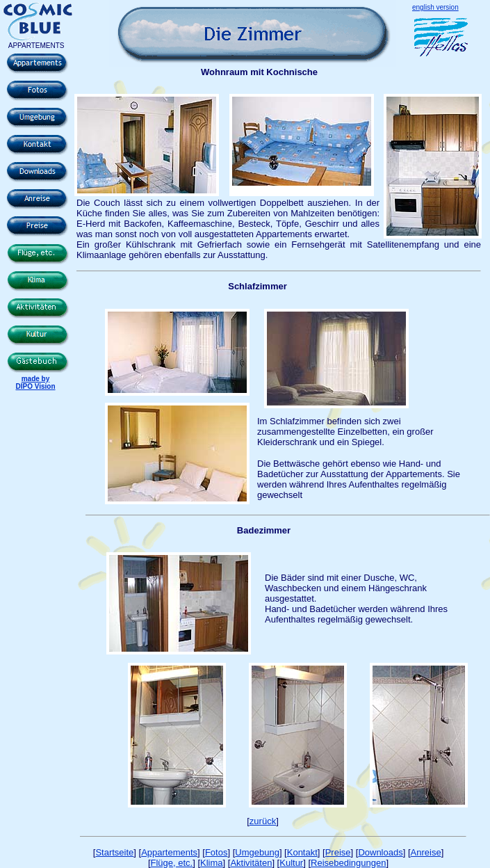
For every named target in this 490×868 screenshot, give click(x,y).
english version (435, 7)
